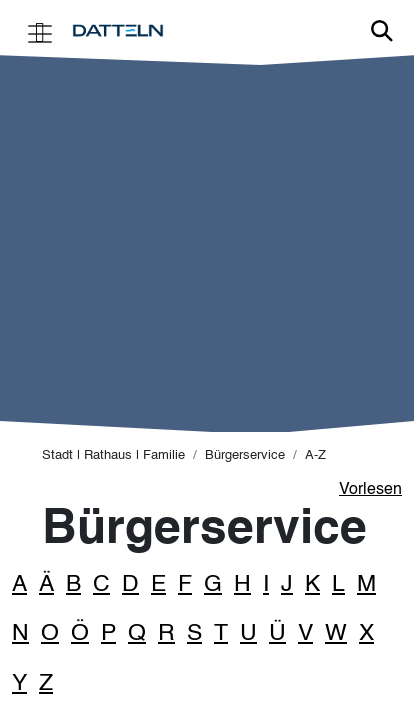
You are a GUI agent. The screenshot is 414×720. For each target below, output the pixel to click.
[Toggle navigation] (40, 31)
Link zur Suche (382, 31)
